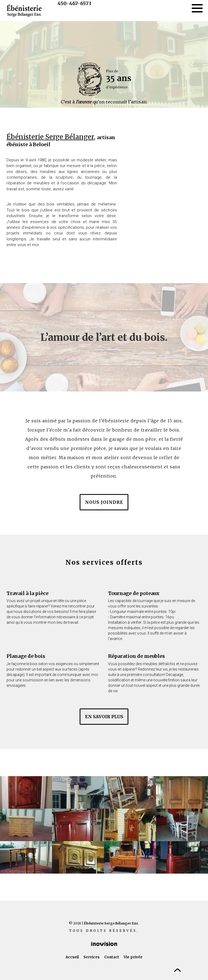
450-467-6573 (74, 3)
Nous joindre (104, 502)
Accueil (72, 957)
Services (92, 957)
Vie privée (133, 957)
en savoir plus (104, 717)
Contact (112, 957)
